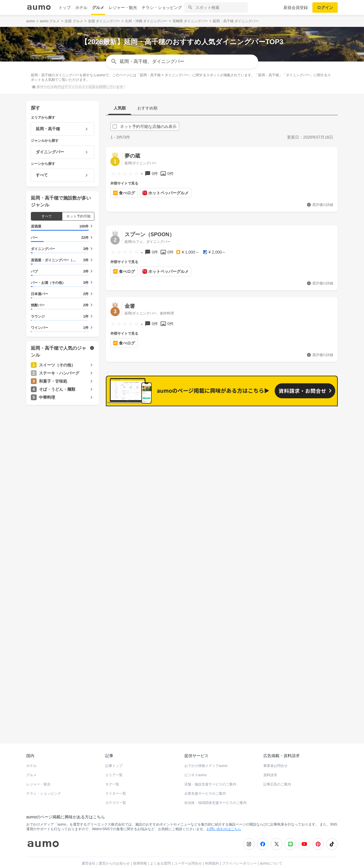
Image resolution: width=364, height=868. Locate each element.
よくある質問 (160, 852)
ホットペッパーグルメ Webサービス (74, 711)
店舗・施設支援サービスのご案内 (210, 773)
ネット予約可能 (78, 216)
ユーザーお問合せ (188, 852)
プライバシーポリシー (239, 852)
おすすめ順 (147, 108)
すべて (47, 216)
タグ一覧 (112, 773)
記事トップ (114, 755)
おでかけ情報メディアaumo (206, 755)
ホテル (81, 8)
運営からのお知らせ (114, 852)
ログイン (325, 8)
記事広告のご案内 (277, 773)
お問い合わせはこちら (224, 818)
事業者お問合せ (275, 755)
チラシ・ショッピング (162, 8)
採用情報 (140, 852)
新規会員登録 (296, 8)
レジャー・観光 (123, 8)
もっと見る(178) (309, 507)
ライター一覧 (116, 783)
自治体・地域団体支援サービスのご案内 (215, 792)
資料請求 (270, 764)
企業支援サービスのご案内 (205, 783)
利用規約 (212, 852)
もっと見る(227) (309, 418)
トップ (65, 8)
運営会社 (89, 852)
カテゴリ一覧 (116, 792)
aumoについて (271, 852)
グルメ (98, 8)
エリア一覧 (114, 764)
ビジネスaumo (196, 764)
